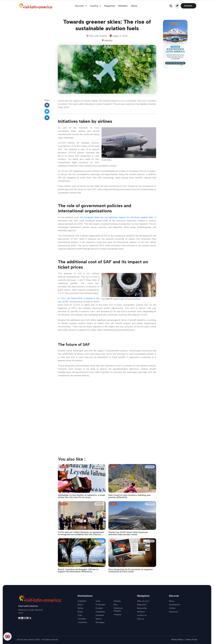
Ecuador (99, 608)
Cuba (98, 601)
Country (96, 6)
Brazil (80, 612)
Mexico (99, 619)
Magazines (110, 6)
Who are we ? (143, 601)
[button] (171, 6)
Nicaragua (100, 622)
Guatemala (100, 612)
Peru (116, 605)
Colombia (82, 619)
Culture (172, 608)
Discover (81, 6)
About (134, 6)
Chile (80, 615)
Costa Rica (82, 622)
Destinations (175, 605)
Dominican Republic (118, 610)
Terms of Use (191, 640)
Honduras (100, 615)
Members (123, 6)
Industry (108, 40)
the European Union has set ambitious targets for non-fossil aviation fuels (116, 217)
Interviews (174, 612)
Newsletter (142, 608)
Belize (80, 605)
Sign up (140, 619)
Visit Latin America (28, 606)
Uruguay (117, 614)
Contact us (142, 615)
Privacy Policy (177, 640)
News (172, 601)
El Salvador (101, 605)
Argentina (82, 601)
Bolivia (81, 608)
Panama (117, 601)
